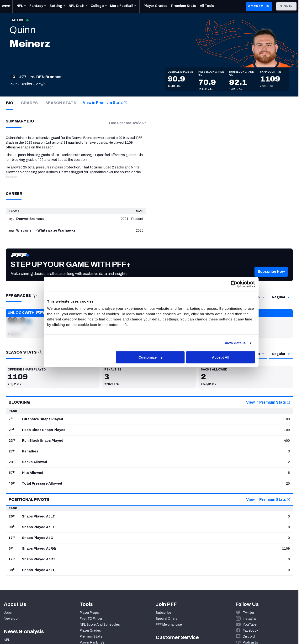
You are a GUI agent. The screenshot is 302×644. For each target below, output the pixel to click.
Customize (150, 357)
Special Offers (167, 619)
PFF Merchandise (169, 625)
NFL (7, 640)
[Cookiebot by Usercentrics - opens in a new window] (234, 284)
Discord (249, 636)
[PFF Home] (6, 6)
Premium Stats (91, 636)
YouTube (250, 625)
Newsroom (12, 619)
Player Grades (90, 631)
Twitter (248, 613)
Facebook (251, 631)
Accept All (221, 357)
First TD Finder (91, 619)
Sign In (286, 6)
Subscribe (163, 613)
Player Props (89, 613)
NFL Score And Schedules (100, 625)
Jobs (8, 613)
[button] (271, 279)
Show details (235, 343)
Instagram (251, 619)
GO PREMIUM (259, 6)
